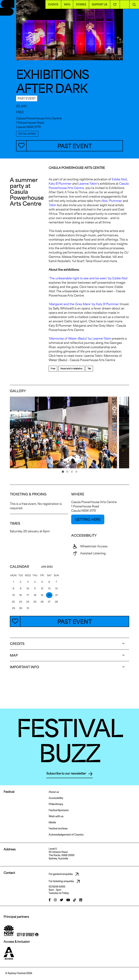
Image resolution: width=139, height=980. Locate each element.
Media (52, 822)
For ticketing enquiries (65, 881)
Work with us (56, 816)
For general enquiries (65, 874)
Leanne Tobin (88, 184)
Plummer (115, 201)
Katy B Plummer (60, 184)
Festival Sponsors (59, 810)
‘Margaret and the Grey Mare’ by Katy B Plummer (84, 304)
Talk (89, 369)
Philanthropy (56, 804)
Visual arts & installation (71, 369)
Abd (104, 201)
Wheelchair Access (89, 546)
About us (54, 792)
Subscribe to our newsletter (69, 774)
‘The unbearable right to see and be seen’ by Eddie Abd (88, 278)
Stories (81, 4)
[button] (63, 472)
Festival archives (58, 828)
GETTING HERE (88, 519)
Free (53, 369)
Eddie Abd (119, 179)
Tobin (53, 205)
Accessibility (56, 798)
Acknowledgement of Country (66, 835)
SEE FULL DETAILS (27, 134)
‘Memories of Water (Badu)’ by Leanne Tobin (80, 338)
